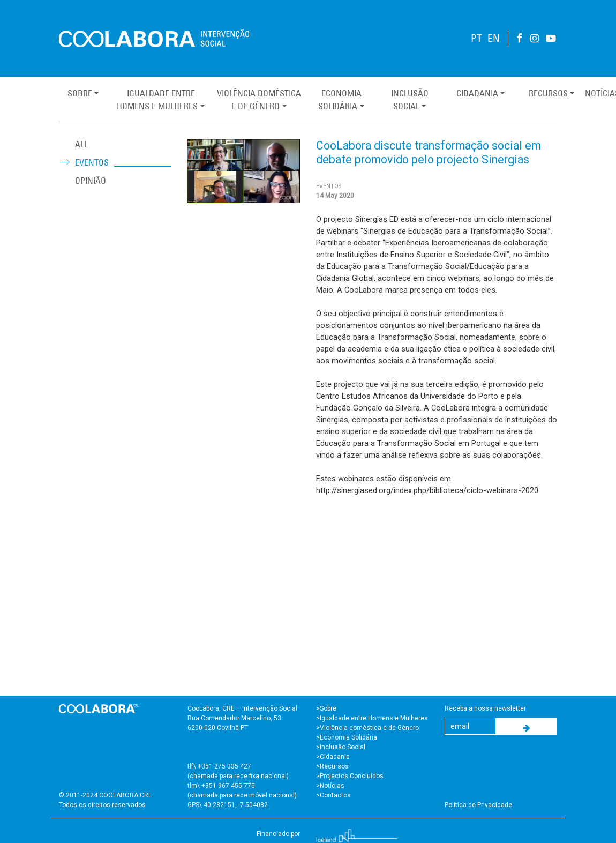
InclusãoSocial (410, 100)
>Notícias (330, 786)
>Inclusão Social (341, 747)
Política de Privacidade (478, 805)
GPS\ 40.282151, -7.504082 (228, 805)
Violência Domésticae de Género (259, 100)
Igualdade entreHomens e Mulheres (157, 100)
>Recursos (332, 766)
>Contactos (333, 795)
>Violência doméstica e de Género (367, 728)
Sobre (80, 93)
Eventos (92, 162)
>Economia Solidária (347, 737)
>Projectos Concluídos (350, 776)
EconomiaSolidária (340, 100)
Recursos (548, 93)
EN (494, 38)
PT (476, 38)
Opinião (91, 181)
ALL (81, 144)
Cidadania (477, 93)
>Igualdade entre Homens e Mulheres (372, 718)
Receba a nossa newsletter (485, 708)
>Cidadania (333, 757)
